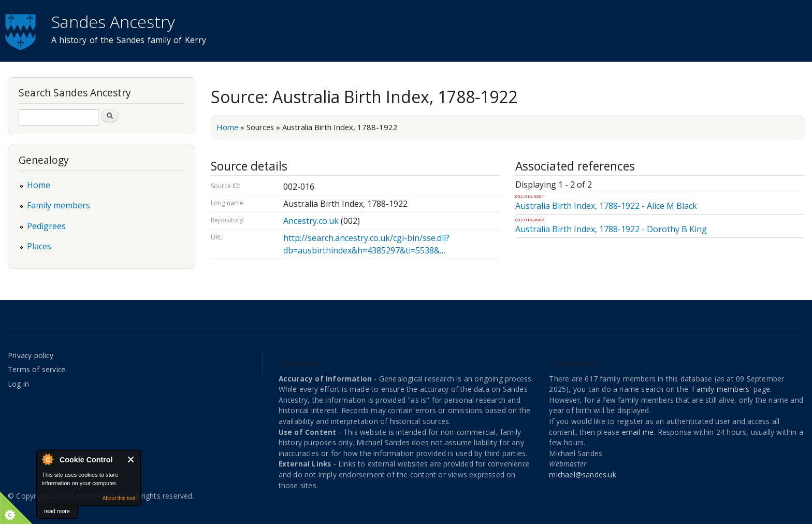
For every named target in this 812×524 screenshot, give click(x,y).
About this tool (119, 498)
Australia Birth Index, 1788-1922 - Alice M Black (606, 206)
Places (39, 246)
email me (638, 432)
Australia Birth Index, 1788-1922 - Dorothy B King (611, 229)
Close (131, 459)
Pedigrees (46, 226)
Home (227, 127)
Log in (18, 384)
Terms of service (37, 369)
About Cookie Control (47, 459)
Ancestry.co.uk (311, 221)
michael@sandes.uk (582, 475)
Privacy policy (31, 355)
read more (57, 511)
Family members (59, 205)
